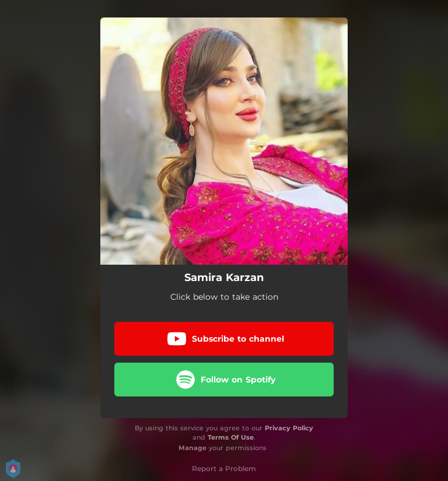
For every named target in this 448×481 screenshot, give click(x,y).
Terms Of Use (231, 437)
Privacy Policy (289, 428)
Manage (192, 448)
